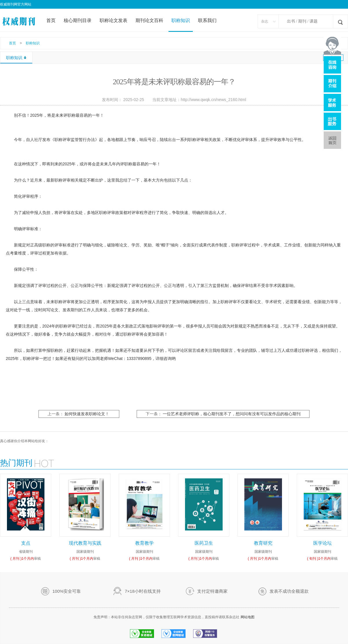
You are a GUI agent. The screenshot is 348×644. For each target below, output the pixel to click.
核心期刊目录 (78, 20)
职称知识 (181, 20)
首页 (51, 20)
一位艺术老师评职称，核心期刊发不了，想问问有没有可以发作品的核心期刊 (232, 414)
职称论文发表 (113, 20)
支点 (26, 543)
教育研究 (263, 543)
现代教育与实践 (85, 543)
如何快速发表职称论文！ (87, 414)
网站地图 (248, 617)
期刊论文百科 (149, 20)
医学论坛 (323, 543)
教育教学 (144, 543)
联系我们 (207, 20)
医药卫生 (204, 543)
